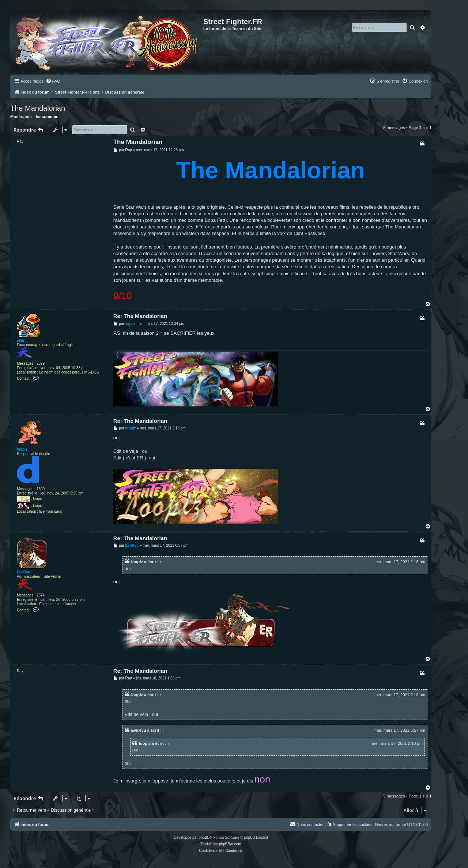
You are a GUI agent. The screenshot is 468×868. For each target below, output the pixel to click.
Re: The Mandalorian (140, 316)
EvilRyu (24, 572)
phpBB (204, 837)
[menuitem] (53, 81)
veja (20, 340)
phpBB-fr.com (230, 844)
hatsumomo (47, 117)
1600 (41, 489)
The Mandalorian (38, 108)
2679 (41, 363)
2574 (41, 595)
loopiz (22, 449)
